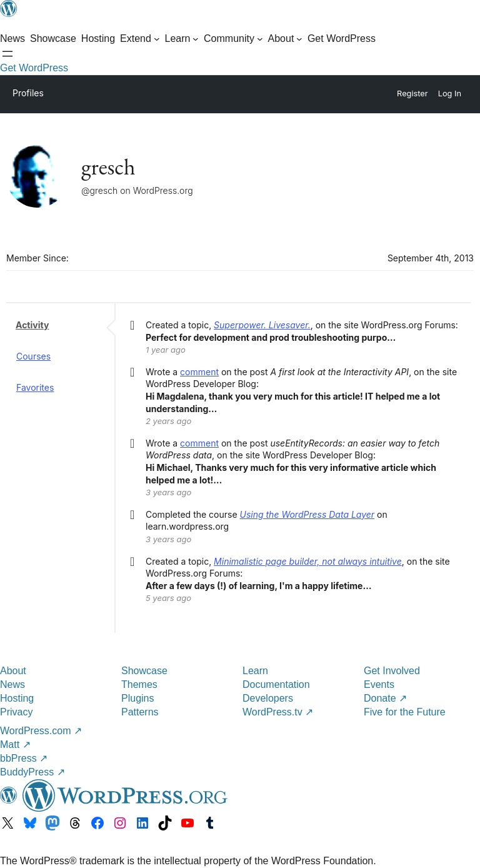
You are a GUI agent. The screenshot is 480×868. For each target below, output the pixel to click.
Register (412, 93)
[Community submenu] (233, 39)
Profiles (28, 93)
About (13, 671)
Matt (15, 744)
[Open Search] (7, 54)
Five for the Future (405, 712)
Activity (32, 325)
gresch (108, 167)
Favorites (35, 387)
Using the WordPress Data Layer (307, 514)
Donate (385, 698)
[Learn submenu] (182, 39)
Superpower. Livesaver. (262, 325)
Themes (139, 684)
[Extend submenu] (140, 39)
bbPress (24, 758)
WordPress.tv (278, 712)
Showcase (144, 671)
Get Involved (392, 671)
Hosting (17, 698)
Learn (255, 671)
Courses (33, 356)
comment (199, 372)
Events (379, 684)
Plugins (137, 698)
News (12, 684)
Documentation (276, 684)
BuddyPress (32, 772)
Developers (268, 698)
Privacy (16, 712)
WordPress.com (41, 731)
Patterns (140, 712)
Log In (450, 93)
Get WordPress (34, 68)
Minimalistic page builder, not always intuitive (308, 561)
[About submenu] (285, 39)
